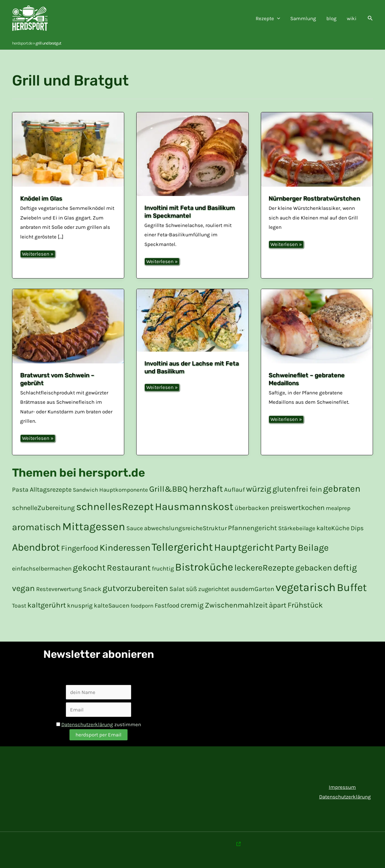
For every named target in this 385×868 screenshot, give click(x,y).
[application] (277, 18)
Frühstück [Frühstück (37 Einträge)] (305, 605)
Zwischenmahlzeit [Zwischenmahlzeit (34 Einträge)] (236, 605)
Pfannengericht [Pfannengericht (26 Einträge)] (253, 528)
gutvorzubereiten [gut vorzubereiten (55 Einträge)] (135, 588)
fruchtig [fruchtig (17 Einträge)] (163, 569)
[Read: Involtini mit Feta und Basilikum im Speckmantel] (192, 154)
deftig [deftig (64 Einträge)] (345, 568)
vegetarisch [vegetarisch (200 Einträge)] (306, 587)
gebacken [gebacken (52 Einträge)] (314, 568)
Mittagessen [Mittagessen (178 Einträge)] (94, 527)
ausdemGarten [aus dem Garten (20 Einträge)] (253, 589)
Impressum (342, 787)
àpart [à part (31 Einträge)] (278, 605)
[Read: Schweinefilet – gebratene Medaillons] (317, 326)
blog (331, 18)
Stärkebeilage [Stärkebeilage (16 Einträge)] (297, 528)
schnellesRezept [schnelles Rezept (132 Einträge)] (115, 507)
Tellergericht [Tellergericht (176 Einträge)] (182, 547)
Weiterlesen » (38, 254)
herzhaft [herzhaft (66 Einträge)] (206, 489)
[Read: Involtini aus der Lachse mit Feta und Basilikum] (192, 320)
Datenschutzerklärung (87, 724)
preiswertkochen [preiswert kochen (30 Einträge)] (297, 508)
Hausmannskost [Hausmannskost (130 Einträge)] (194, 507)
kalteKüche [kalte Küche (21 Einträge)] (333, 528)
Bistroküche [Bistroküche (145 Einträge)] (204, 567)
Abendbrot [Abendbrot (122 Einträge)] (36, 547)
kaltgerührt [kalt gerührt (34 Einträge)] (47, 605)
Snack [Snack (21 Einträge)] (92, 589)
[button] (370, 18)
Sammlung (303, 18)
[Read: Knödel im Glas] (68, 150)
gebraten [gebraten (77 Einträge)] (342, 489)
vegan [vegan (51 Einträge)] (23, 588)
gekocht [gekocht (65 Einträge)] (89, 568)
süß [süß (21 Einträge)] (191, 589)
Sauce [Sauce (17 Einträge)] (135, 528)
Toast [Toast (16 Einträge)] (19, 606)
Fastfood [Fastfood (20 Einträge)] (167, 605)
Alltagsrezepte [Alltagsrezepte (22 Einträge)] (51, 489)
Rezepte (268, 18)
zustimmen (99, 724)
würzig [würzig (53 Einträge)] (259, 489)
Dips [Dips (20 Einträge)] (357, 528)
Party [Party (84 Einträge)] (286, 548)
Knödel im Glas (41, 198)
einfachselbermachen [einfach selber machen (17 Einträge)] (42, 569)
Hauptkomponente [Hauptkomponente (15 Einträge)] (124, 490)
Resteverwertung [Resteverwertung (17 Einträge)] (59, 589)
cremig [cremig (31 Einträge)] (192, 605)
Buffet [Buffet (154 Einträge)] (352, 587)
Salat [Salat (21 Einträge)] (177, 589)
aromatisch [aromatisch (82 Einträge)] (37, 527)
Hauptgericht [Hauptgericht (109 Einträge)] (244, 547)
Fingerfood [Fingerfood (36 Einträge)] (80, 548)
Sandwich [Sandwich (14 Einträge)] (85, 490)
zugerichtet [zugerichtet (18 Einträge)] (214, 589)
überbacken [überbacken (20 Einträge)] (252, 508)
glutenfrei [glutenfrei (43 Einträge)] (290, 489)
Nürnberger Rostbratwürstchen (314, 198)
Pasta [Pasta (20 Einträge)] (20, 490)
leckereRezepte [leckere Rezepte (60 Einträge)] (264, 568)
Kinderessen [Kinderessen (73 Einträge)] (125, 548)
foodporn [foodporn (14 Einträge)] (142, 606)
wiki (352, 18)
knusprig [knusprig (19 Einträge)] (80, 605)
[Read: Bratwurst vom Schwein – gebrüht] (68, 326)
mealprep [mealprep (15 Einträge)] (338, 508)
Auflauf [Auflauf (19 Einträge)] (234, 490)
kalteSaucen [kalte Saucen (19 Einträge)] (112, 605)
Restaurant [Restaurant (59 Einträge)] (129, 568)
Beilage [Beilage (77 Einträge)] (313, 548)
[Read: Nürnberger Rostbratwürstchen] (317, 150)
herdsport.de (22, 43)
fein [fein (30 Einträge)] (316, 489)
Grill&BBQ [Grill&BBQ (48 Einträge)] (168, 489)
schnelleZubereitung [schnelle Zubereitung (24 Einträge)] (43, 508)
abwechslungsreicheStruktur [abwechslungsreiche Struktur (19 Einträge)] (185, 528)
